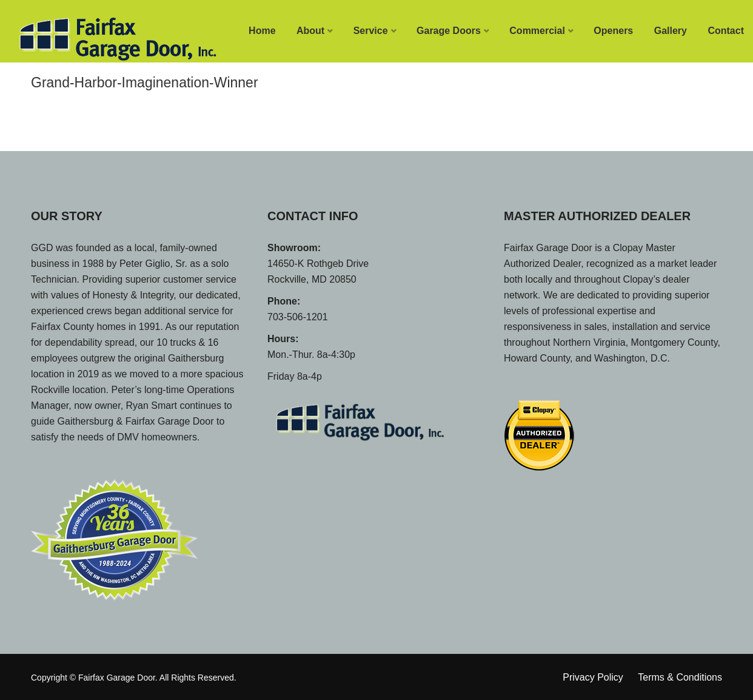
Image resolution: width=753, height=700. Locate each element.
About (310, 31)
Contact (726, 31)
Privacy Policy (593, 677)
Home (262, 31)
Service (371, 31)
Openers (613, 31)
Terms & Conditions (680, 677)
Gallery (671, 31)
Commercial (537, 31)
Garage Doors (449, 31)
